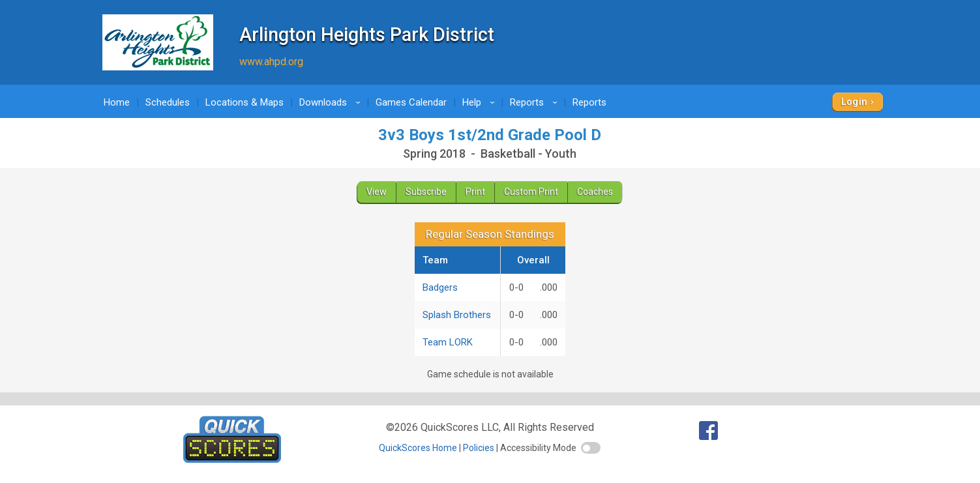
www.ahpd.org (271, 62)
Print (475, 192)
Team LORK (448, 342)
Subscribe (426, 192)
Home (117, 102)
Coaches (595, 192)
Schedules (168, 102)
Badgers (440, 287)
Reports (536, 102)
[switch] (591, 448)
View (377, 192)
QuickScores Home (418, 448)
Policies (479, 448)
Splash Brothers (457, 315)
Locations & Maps (245, 102)
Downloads (332, 102)
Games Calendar (411, 102)
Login (854, 102)
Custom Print (531, 192)
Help (481, 102)
